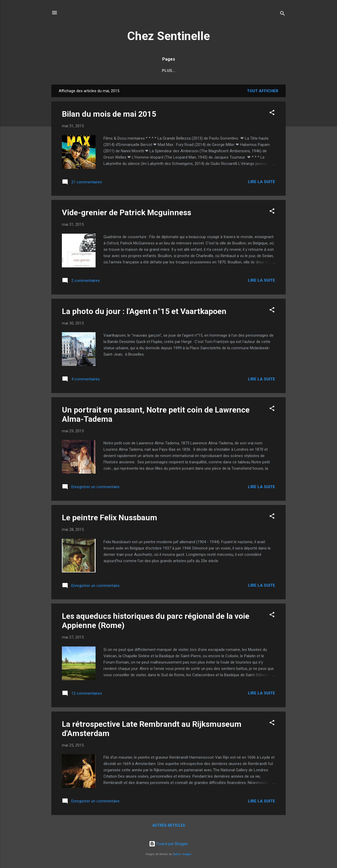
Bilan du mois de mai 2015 (109, 115)
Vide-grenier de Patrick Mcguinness (127, 214)
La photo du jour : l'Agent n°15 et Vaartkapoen (144, 312)
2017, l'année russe (225, 71)
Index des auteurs (114, 71)
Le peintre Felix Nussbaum (110, 519)
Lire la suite (262, 183)
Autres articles (169, 826)
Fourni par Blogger (168, 844)
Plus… (262, 71)
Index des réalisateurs (169, 71)
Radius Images (182, 854)
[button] (272, 114)
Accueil (76, 71)
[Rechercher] (283, 14)
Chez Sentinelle (168, 36)
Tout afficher (263, 92)
